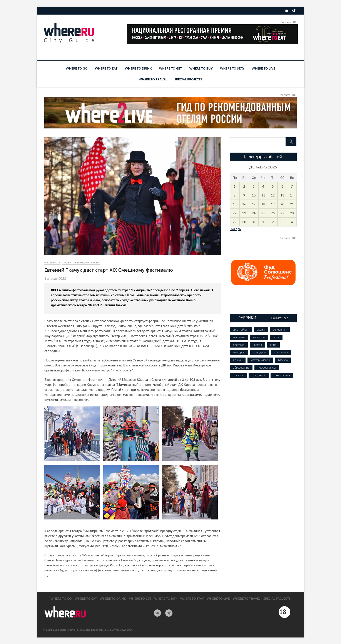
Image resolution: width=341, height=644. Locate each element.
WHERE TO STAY (232, 68)
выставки (239, 337)
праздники (259, 375)
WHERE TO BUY (201, 68)
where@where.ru (123, 630)
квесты (257, 345)
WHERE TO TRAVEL (153, 79)
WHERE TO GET (170, 68)
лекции (238, 360)
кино (273, 345)
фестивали (52, 262)
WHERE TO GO (77, 68)
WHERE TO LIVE (263, 68)
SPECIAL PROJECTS (188, 79)
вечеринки (280, 329)
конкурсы (239, 352)
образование (241, 368)
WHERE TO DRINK (138, 68)
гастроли (259, 337)
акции (261, 329)
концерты (260, 352)
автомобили (241, 329)
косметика (281, 352)
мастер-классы (260, 360)
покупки (238, 375)
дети (276, 337)
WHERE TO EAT (106, 68)
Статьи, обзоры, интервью (81, 262)
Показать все (280, 318)
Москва (283, 360)
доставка (239, 345)
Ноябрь (235, 229)
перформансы (267, 368)
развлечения (282, 375)
